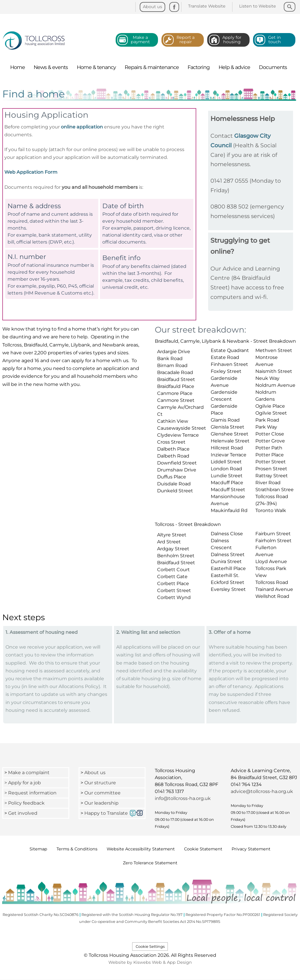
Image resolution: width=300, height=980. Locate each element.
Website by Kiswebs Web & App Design (150, 962)
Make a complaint (29, 773)
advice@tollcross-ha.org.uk (262, 791)
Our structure (100, 783)
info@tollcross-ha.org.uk (183, 798)
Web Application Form (31, 172)
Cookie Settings (150, 947)
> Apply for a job (23, 783)
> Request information (30, 793)
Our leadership (102, 803)
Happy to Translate (106, 813)
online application (82, 127)
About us (95, 773)
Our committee (102, 793)
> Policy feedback (25, 803)
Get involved (23, 813)
